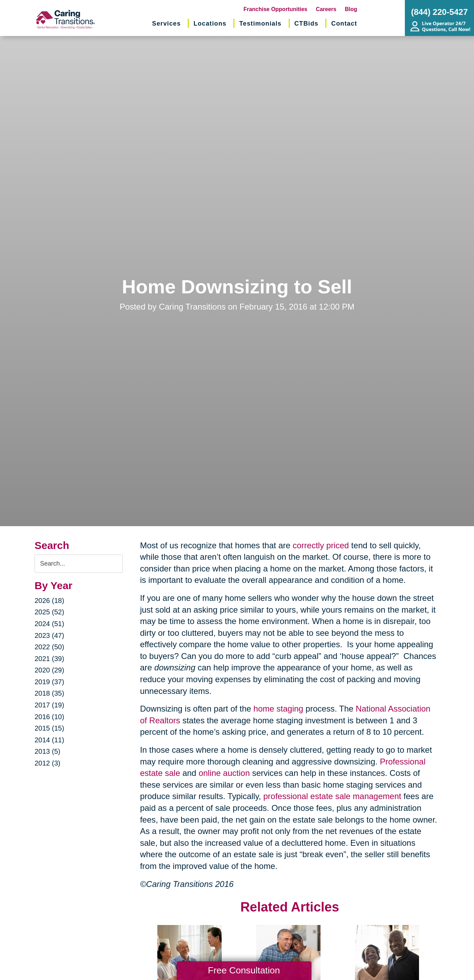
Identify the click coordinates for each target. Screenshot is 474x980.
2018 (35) (49, 693)
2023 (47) (49, 635)
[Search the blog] (79, 564)
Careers (326, 9)
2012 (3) (48, 763)
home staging (278, 709)
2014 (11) (49, 740)
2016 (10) (49, 717)
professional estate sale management (332, 796)
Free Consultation (244, 970)
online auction (224, 773)
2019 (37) (49, 682)
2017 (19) (49, 705)
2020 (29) (49, 670)
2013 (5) (48, 751)
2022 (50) (49, 647)
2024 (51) (49, 624)
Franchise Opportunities (275, 9)
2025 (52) (49, 612)
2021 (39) (49, 659)
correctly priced (321, 545)
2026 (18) (49, 601)
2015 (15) (49, 728)
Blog (351, 9)
